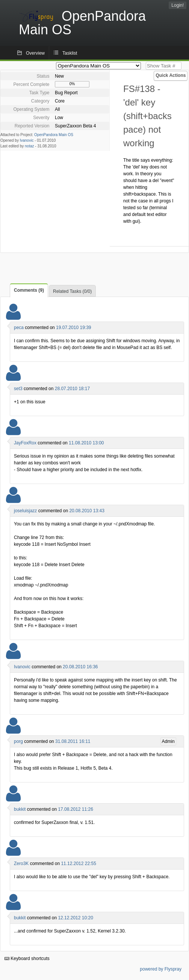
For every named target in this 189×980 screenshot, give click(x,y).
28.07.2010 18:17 (72, 389)
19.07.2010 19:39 (73, 328)
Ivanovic (27, 140)
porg (18, 741)
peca (19, 328)
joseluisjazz (25, 511)
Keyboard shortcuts (27, 959)
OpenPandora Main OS (54, 135)
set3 (18, 389)
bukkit (20, 809)
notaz (29, 146)
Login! (178, 5)
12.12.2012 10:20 (75, 918)
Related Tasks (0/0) (72, 291)
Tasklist (70, 53)
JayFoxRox (25, 443)
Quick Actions (171, 75)
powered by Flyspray (161, 969)
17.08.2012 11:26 (75, 809)
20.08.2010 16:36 (80, 667)
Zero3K (21, 864)
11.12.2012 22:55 (78, 864)
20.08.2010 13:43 (87, 511)
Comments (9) (29, 290)
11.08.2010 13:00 (86, 443)
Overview (35, 53)
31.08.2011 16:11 (73, 741)
